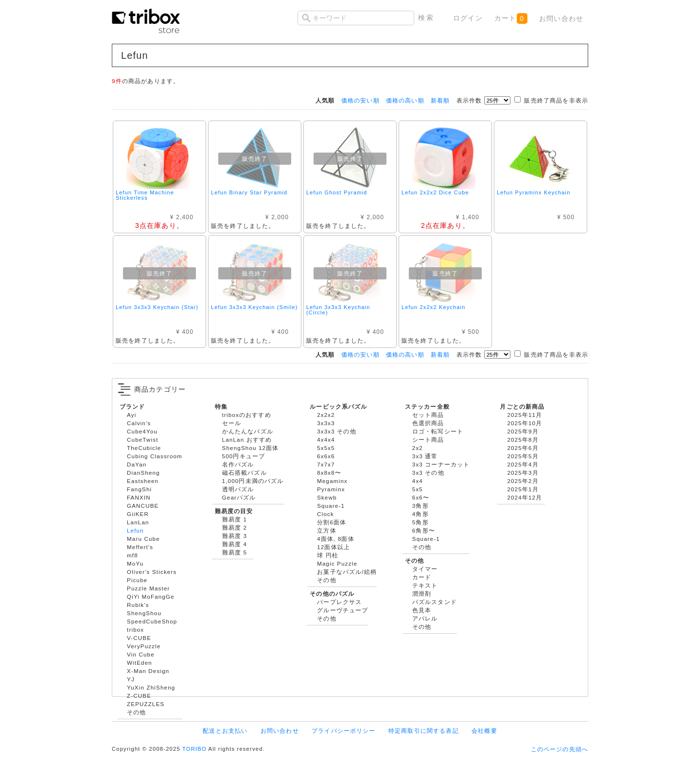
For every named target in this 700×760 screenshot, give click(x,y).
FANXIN (139, 497)
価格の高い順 (405, 100)
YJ (131, 679)
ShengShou (144, 613)
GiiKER (138, 514)
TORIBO (194, 749)
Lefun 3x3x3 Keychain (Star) (157, 307)
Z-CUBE (139, 696)
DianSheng (143, 473)
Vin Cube (141, 654)
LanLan (138, 522)
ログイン (468, 18)
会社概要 (484, 731)
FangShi (139, 489)
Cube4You (142, 431)
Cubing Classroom (155, 456)
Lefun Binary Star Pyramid (249, 192)
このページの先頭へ (560, 749)
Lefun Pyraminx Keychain (534, 192)
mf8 (132, 555)
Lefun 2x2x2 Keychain (433, 307)
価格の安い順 (360, 100)
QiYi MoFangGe (151, 596)
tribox (135, 630)
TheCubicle (144, 448)
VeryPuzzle (144, 646)
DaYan (137, 464)
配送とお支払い (225, 731)
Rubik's (138, 605)
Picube (137, 580)
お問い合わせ (561, 18)
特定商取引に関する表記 (424, 731)
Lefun (135, 530)
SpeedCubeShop (152, 621)
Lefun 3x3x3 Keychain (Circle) (338, 310)
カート (511, 18)
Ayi (131, 415)
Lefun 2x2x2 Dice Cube (435, 192)
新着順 (440, 100)
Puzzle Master (149, 588)
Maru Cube (143, 539)
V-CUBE (139, 638)
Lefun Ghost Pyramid (337, 192)
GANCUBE (143, 506)
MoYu (135, 563)
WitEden (140, 663)
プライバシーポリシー (344, 731)
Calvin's (139, 423)
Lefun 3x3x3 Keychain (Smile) (254, 307)
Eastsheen (143, 481)
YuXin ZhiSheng (151, 687)
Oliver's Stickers (152, 572)
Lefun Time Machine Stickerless (145, 195)
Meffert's (140, 547)
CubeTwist (143, 440)
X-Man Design (148, 671)
